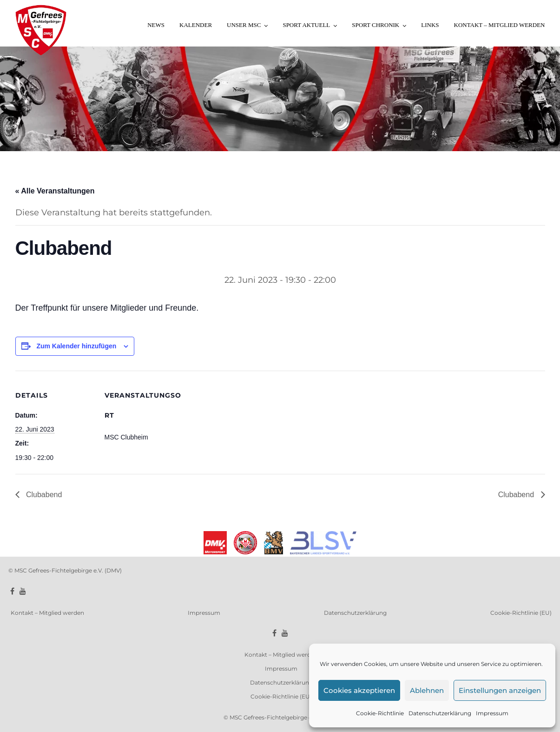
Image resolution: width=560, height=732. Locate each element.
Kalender (196, 25)
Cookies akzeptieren (359, 690)
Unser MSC (244, 25)
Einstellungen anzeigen (500, 690)
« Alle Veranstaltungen (55, 191)
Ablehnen (427, 690)
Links (430, 25)
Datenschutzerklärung (440, 713)
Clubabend (43, 495)
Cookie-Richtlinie (380, 713)
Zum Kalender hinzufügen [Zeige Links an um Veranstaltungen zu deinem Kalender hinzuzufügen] (76, 346)
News (156, 25)
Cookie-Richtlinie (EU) (521, 613)
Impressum (492, 713)
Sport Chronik (376, 25)
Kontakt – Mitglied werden (500, 25)
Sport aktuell (306, 25)
